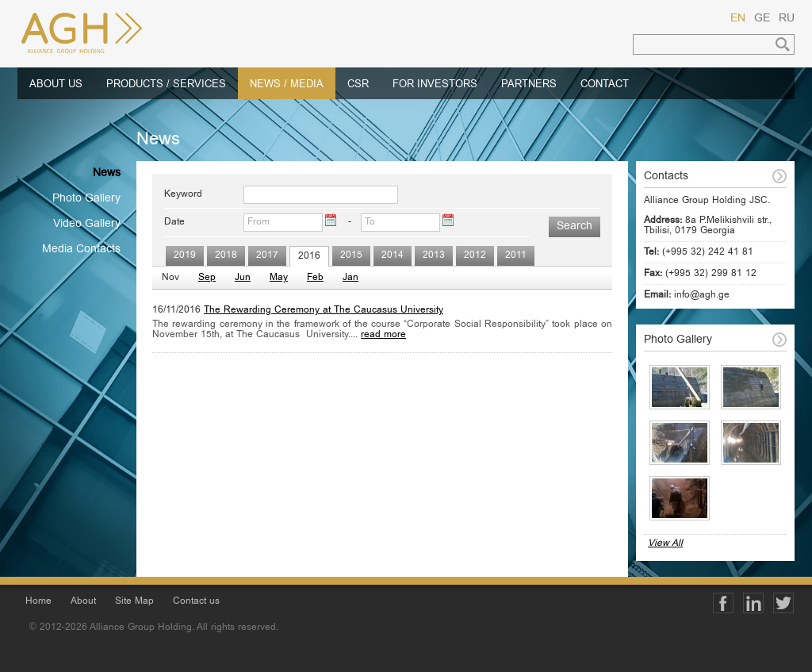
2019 (185, 256)
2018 (226, 256)
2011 (516, 256)
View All (665, 544)
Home (38, 602)
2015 (351, 256)
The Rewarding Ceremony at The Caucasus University (324, 311)
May (279, 278)
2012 (475, 256)
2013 (434, 256)
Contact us (196, 602)
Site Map (134, 602)
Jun (243, 278)
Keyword (183, 195)
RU (787, 19)
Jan (350, 278)
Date (174, 223)
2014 (393, 256)
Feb (315, 278)
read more (383, 335)
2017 (267, 256)
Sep (207, 278)
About (83, 602)
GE (762, 19)
